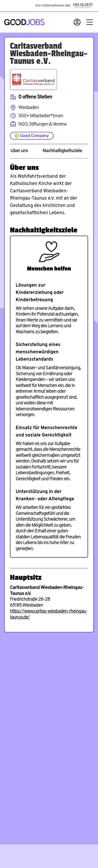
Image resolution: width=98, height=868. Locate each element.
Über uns (19, 151)
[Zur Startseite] (24, 22)
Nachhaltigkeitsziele (62, 151)
